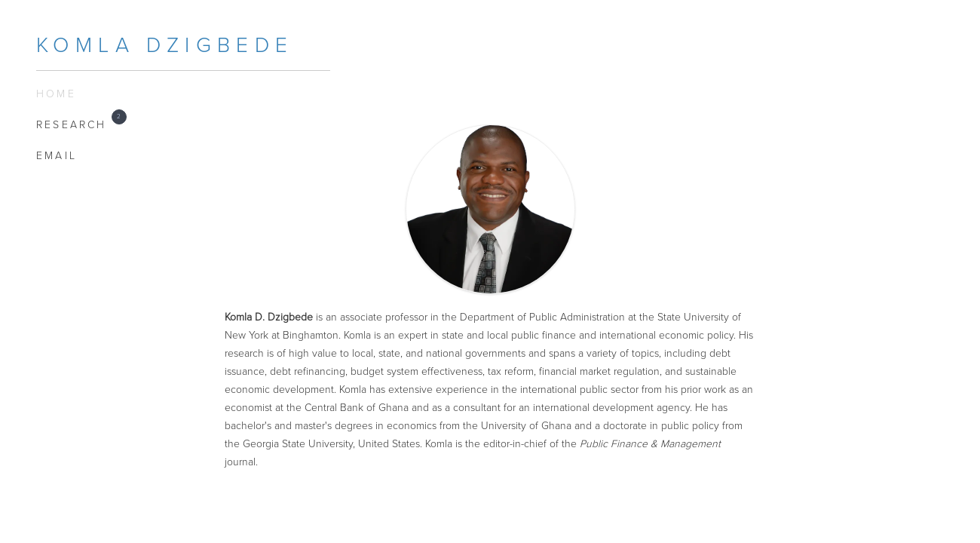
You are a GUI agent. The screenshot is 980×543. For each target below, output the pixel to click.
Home (56, 94)
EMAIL (57, 156)
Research (78, 124)
